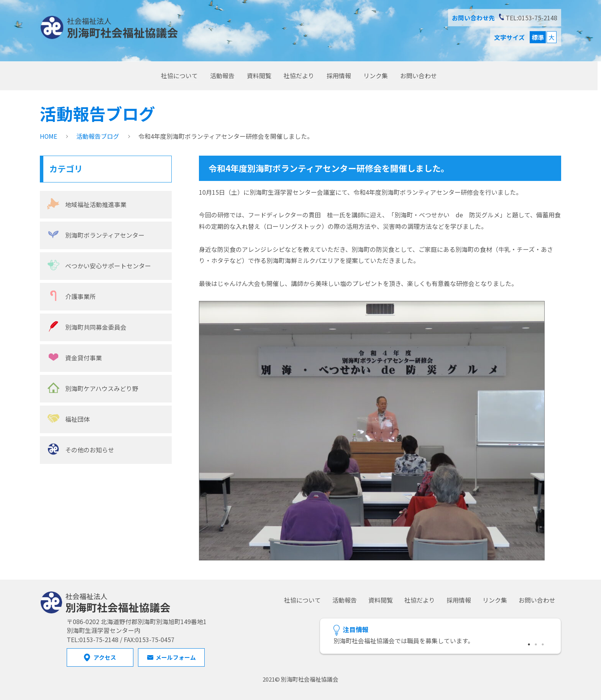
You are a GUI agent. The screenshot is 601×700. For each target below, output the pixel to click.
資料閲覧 (259, 75)
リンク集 (376, 75)
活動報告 (222, 75)
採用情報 (339, 75)
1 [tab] (529, 643)
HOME (48, 136)
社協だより (299, 75)
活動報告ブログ (98, 136)
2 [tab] (536, 643)
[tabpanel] (440, 641)
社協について (179, 75)
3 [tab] (543, 643)
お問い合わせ (419, 75)
